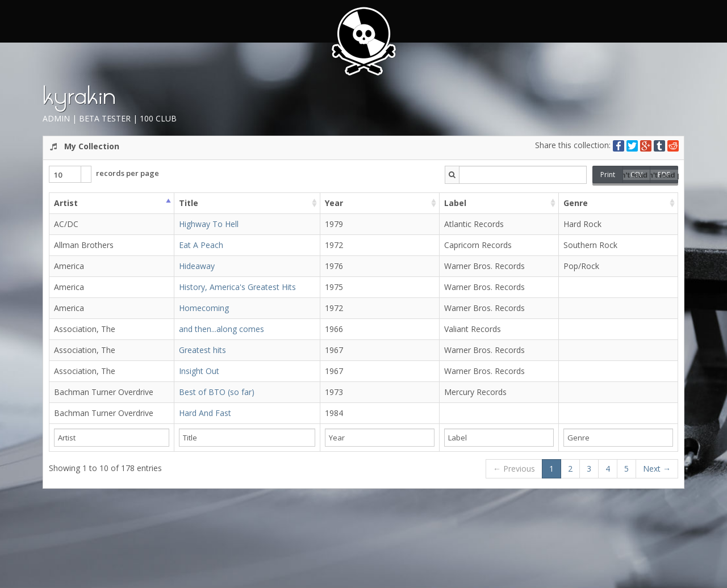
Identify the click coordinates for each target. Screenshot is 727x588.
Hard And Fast (205, 413)
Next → (657, 469)
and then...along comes (222, 329)
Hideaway (197, 266)
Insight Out (199, 371)
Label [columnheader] (455, 203)
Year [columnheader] (334, 203)
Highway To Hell (209, 224)
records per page (104, 174)
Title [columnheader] (189, 203)
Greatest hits (202, 350)
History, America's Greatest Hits (237, 287)
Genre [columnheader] (576, 203)
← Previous (514, 469)
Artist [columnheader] (66, 203)
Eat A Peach (201, 245)
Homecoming (204, 308)
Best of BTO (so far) (217, 392)
